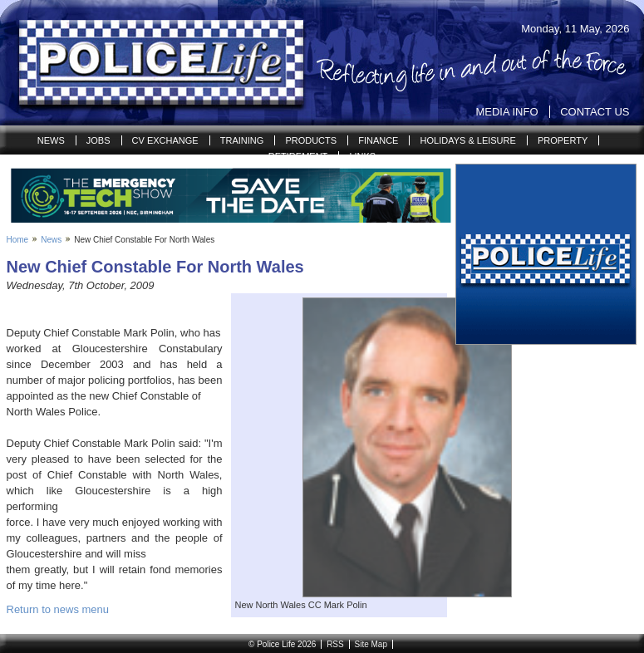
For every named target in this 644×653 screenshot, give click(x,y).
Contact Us (595, 112)
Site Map (370, 644)
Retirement (298, 156)
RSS (335, 644)
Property (563, 140)
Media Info (506, 112)
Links (362, 156)
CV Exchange (165, 140)
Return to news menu (58, 609)
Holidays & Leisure (468, 140)
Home (18, 240)
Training (242, 140)
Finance (378, 140)
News (51, 140)
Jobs (98, 140)
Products (311, 140)
